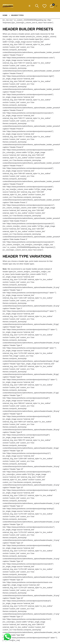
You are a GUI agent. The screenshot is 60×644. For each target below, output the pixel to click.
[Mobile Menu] (29, 6)
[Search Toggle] (37, 6)
